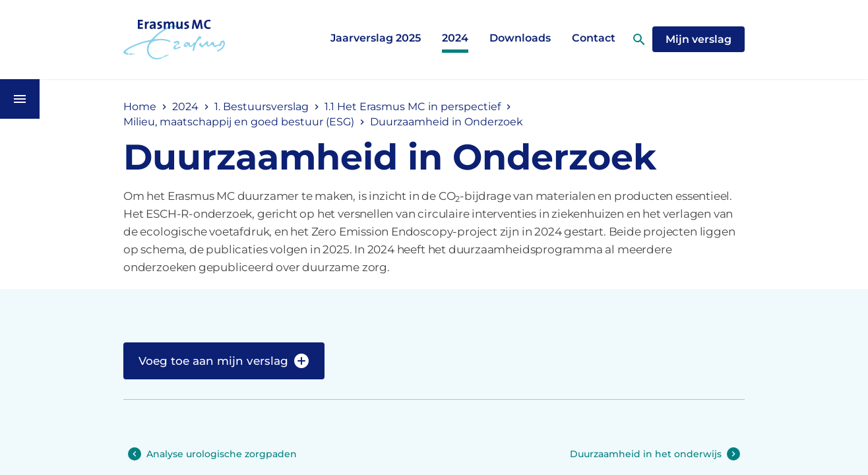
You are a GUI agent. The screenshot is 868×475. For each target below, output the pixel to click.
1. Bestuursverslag (262, 107)
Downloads (520, 38)
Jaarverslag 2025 (376, 38)
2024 (455, 38)
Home (140, 107)
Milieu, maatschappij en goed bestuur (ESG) (239, 122)
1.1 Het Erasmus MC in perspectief (413, 107)
